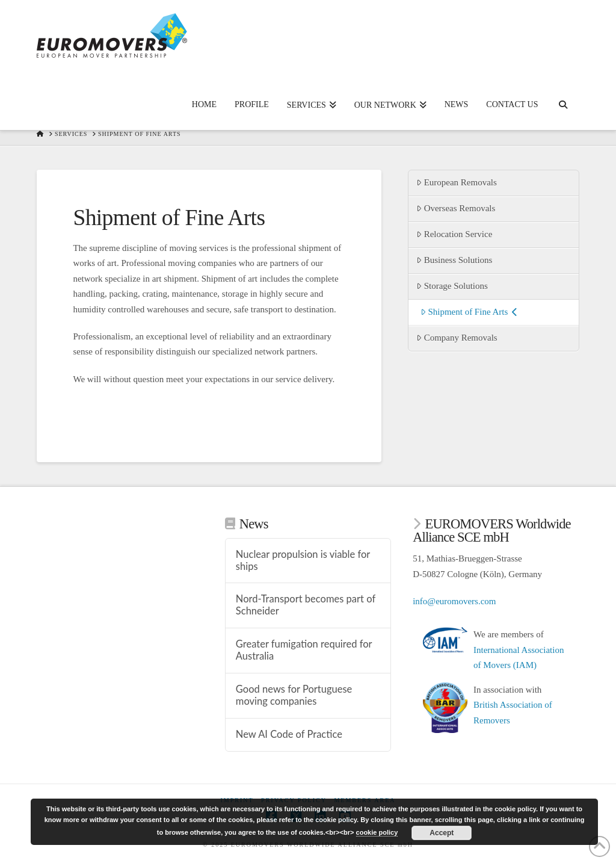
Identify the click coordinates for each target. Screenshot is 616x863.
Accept (442, 833)
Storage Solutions (452, 286)
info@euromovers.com (454, 601)
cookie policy (377, 832)
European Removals (457, 182)
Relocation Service (454, 234)
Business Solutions (454, 260)
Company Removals (457, 338)
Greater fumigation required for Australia (304, 650)
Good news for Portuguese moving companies (294, 695)
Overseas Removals (456, 208)
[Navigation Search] (563, 94)
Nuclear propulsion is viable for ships (303, 561)
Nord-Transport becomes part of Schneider (306, 605)
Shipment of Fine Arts (469, 312)
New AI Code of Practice (289, 735)
